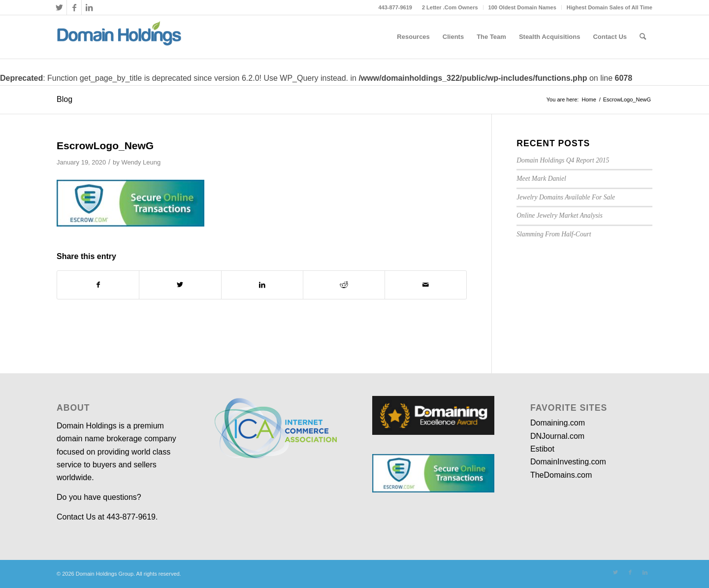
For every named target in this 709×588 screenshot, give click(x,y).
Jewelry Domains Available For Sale (566, 197)
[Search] (643, 37)
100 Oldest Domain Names (522, 7)
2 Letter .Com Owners (450, 7)
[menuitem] (450, 7)
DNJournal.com (557, 436)
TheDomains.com (561, 475)
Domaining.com (558, 423)
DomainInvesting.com (568, 462)
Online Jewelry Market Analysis (560, 215)
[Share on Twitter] (180, 285)
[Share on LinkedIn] (262, 285)
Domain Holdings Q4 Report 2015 (563, 160)
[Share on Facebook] (98, 285)
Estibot (542, 449)
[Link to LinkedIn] (89, 7)
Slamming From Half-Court (554, 234)
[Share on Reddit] (344, 285)
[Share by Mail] (426, 285)
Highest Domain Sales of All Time (610, 7)
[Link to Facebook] (74, 7)
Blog (64, 99)
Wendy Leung (141, 162)
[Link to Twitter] (59, 7)
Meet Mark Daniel (541, 179)
